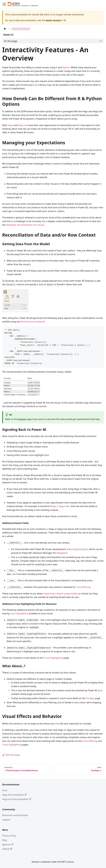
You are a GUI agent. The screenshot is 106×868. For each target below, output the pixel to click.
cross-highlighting (19, 613)
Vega (10, 125)
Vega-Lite (23, 125)
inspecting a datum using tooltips (61, 594)
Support (6, 820)
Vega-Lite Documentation (17, 799)
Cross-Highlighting (54, 658)
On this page (11, 41)
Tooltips (90, 698)
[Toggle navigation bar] (4, 4)
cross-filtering (83, 587)
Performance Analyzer (32, 322)
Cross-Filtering (90, 741)
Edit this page (11, 755)
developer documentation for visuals (25, 225)
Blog (5, 840)
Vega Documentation (14, 795)
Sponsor (8, 845)
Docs (5, 790)
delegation (62, 553)
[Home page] (5, 29)
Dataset (22, 419)
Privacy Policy (9, 836)
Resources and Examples (15, 815)
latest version (53, 20)
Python (66, 67)
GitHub (7, 849)
